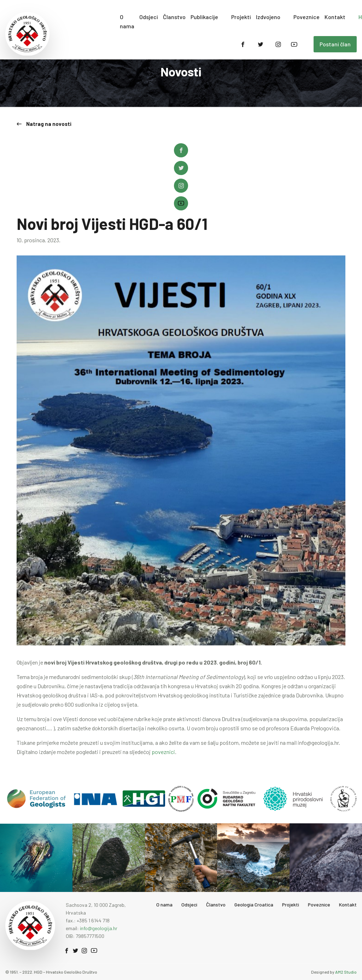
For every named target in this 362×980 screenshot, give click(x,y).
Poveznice (306, 17)
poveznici (163, 750)
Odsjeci (149, 17)
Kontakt (335, 17)
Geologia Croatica (254, 903)
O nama (127, 21)
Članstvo (174, 17)
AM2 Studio (346, 970)
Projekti (241, 17)
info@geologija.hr (99, 927)
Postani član (335, 44)
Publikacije (204, 17)
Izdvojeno (268, 17)
